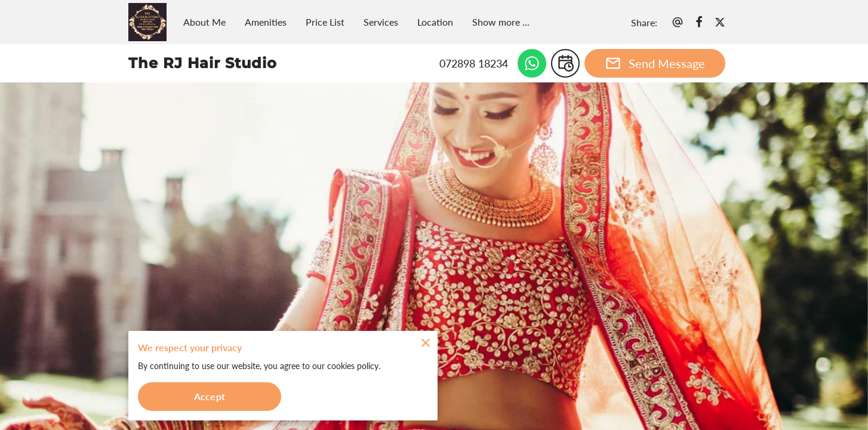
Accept (210, 396)
